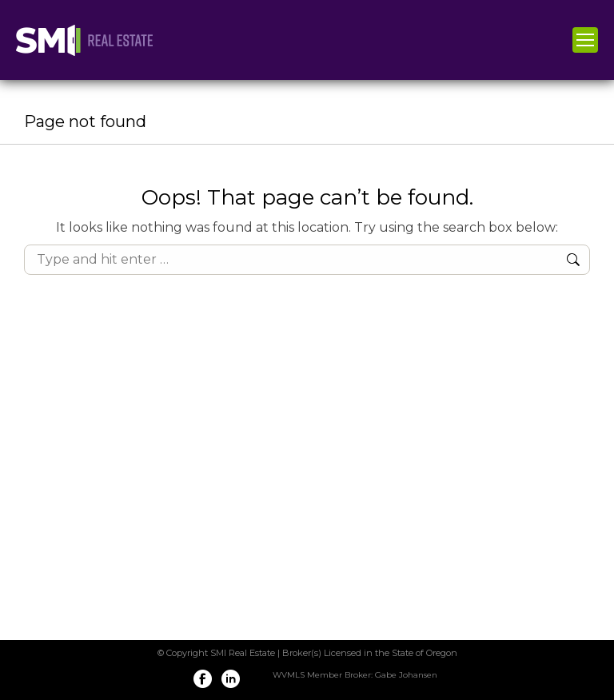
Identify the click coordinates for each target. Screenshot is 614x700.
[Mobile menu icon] (585, 40)
